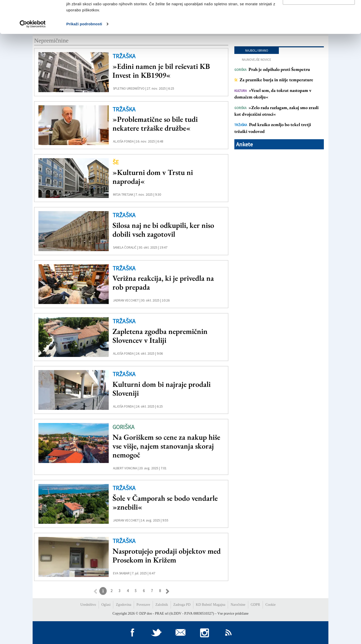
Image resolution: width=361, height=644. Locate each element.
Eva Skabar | (122, 573)
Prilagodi (319, 30)
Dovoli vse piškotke (319, 13)
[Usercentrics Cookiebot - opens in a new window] (33, 57)
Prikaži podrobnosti (84, 57)
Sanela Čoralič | (126, 247)
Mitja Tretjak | (124, 195)
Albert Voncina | (126, 468)
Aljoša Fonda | (124, 141)
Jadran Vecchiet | (127, 300)
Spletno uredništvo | (130, 88)
